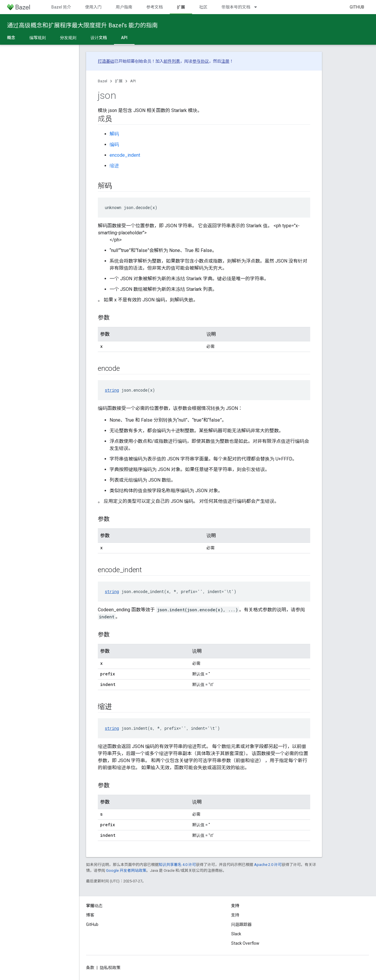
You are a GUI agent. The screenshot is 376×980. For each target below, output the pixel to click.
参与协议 (201, 61)
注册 (225, 61)
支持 (235, 915)
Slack (236, 934)
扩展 (119, 81)
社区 (203, 7)
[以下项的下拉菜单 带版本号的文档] (258, 7)
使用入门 (93, 7)
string (112, 390)
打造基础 (106, 61)
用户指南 (124, 7)
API (133, 81)
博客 (90, 915)
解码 (114, 134)
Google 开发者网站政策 (126, 870)
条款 (90, 968)
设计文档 (99, 38)
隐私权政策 (110, 968)
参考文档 (155, 7)
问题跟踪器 (241, 924)
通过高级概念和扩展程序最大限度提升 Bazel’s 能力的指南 (82, 25)
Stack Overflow (245, 943)
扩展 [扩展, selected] (181, 7)
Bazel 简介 (61, 7)
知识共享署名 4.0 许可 (177, 865)
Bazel (103, 81)
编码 (114, 145)
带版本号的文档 (236, 7)
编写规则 (38, 38)
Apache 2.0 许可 (268, 865)
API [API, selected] (124, 38)
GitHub (357, 7)
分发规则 (68, 38)
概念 (11, 38)
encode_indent (125, 155)
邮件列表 (172, 61)
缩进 (114, 166)
